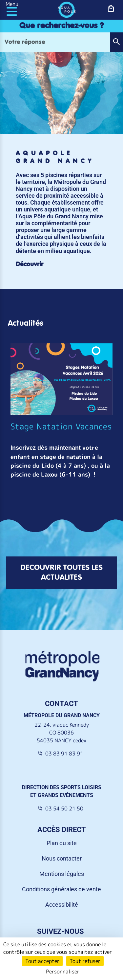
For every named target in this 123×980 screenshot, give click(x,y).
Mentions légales (62, 874)
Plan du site (62, 843)
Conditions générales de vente (61, 889)
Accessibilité (62, 905)
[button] (116, 42)
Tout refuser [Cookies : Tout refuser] (85, 961)
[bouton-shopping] (111, 9)
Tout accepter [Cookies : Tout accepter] (42, 961)
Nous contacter (62, 858)
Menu (12, 4)
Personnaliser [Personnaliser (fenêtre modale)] (63, 971)
